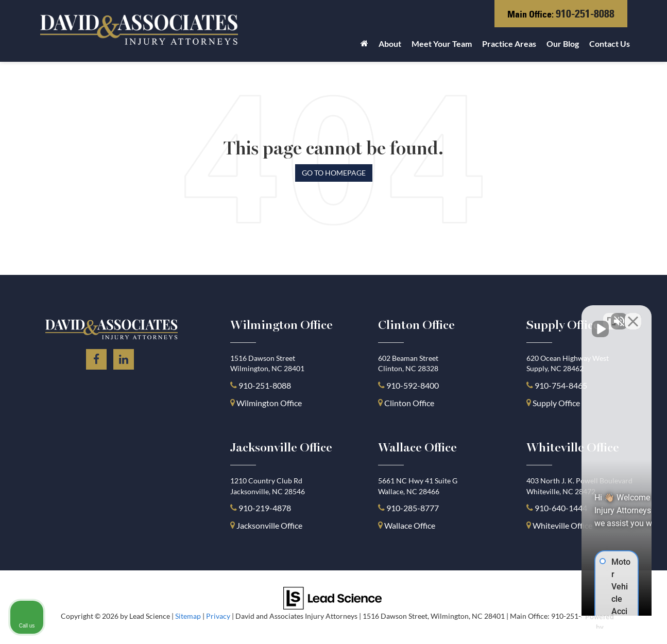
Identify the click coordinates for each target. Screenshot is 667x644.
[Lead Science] (332, 597)
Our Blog (563, 43)
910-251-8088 (585, 14)
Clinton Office (409, 403)
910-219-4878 (265, 508)
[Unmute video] (485, 315)
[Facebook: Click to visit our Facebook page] (96, 358)
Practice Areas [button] (509, 43)
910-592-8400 (413, 385)
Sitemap (188, 616)
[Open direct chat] (611, 315)
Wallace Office (410, 525)
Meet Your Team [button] (442, 43)
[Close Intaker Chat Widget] (633, 315)
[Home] (364, 46)
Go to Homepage (334, 173)
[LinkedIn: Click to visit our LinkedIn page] (124, 358)
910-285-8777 (412, 508)
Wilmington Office (269, 403)
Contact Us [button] (610, 43)
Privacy (218, 616)
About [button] (390, 43)
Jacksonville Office (269, 525)
